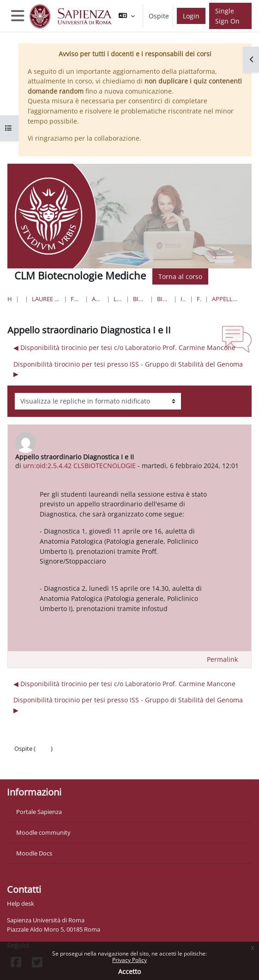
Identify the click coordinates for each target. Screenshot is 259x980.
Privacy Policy (129, 960)
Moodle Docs (34, 853)
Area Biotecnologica (97, 299)
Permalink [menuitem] (222, 659)
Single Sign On (227, 16)
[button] (127, 16)
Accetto (129, 971)
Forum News (199, 299)
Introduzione (183, 299)
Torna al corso (180, 276)
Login (191, 16)
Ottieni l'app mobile (41, 767)
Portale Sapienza (39, 812)
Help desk (21, 903)
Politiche (26, 758)
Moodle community (43, 832)
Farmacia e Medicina (76, 299)
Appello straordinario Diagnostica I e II (225, 299)
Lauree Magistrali (118, 299)
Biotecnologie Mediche (139, 299)
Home (10, 299)
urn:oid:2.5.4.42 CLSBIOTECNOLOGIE (79, 466)
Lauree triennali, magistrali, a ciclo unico (46, 299)
